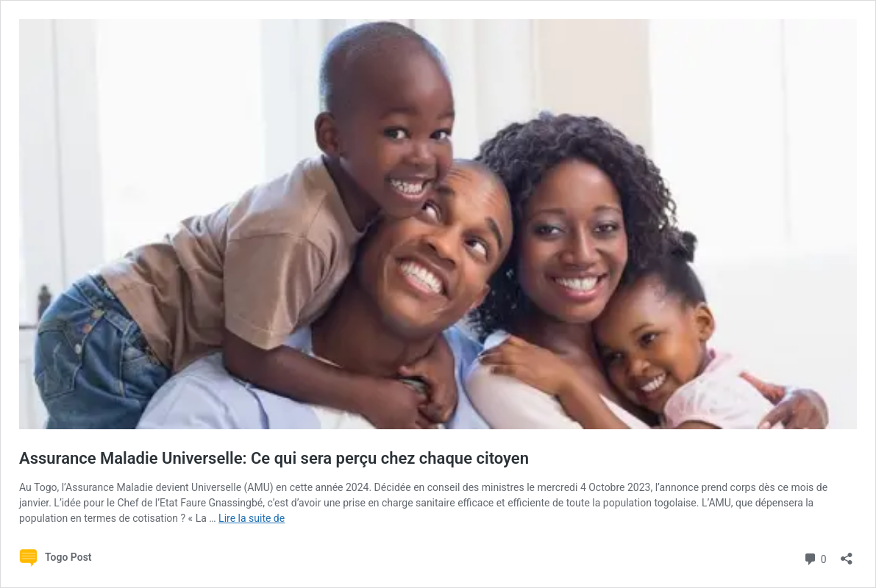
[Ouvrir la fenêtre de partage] (847, 554)
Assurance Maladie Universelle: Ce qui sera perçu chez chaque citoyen (274, 458)
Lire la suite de (252, 518)
